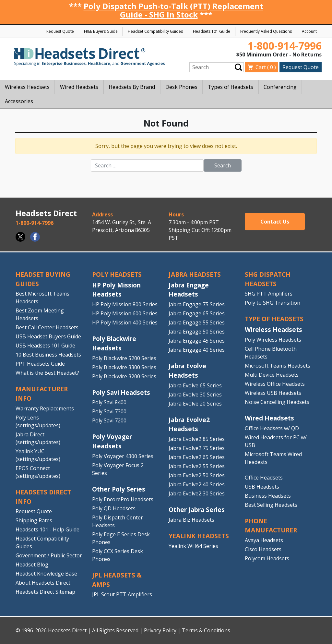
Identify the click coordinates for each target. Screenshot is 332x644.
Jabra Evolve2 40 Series (197, 484)
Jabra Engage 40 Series (197, 350)
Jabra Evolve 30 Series (195, 395)
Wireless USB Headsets (273, 393)
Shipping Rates (34, 520)
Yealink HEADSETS (199, 536)
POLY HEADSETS (117, 274)
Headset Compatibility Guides (155, 31)
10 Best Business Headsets (48, 355)
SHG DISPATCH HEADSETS (268, 279)
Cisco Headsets (263, 549)
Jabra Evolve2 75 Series (197, 448)
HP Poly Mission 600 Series (125, 313)
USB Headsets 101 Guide (45, 346)
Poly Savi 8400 (109, 402)
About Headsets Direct (43, 583)
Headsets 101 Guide (212, 31)
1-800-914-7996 (285, 46)
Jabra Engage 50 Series (197, 332)
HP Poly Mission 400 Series (125, 322)
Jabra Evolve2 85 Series (197, 439)
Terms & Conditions (206, 630)
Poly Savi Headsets (121, 392)
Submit (238, 67)
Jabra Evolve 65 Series (195, 385)
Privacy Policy (160, 630)
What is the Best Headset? (47, 373)
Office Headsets (264, 478)
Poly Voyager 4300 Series (123, 456)
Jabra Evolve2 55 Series (197, 466)
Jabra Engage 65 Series (197, 313)
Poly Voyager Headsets (112, 441)
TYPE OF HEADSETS (274, 319)
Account (309, 31)
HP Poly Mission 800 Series (125, 304)
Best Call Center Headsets (47, 327)
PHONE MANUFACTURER (271, 526)
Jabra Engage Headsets (189, 290)
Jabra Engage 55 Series (197, 322)
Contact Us (275, 222)
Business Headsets (268, 496)
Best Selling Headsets (271, 505)
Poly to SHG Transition (273, 303)
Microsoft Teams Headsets (278, 366)
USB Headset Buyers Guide (48, 336)
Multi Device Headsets (272, 375)
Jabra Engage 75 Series (197, 304)
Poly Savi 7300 (109, 411)
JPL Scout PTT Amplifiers (122, 594)
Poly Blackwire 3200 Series (124, 376)
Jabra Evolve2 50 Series (197, 475)
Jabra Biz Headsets (191, 520)
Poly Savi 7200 (109, 420)
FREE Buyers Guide (101, 31)
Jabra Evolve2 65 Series (197, 457)
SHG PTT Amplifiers (269, 294)
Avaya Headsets (264, 540)
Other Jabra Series (197, 510)
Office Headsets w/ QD (272, 428)
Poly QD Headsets (114, 508)
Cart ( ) (266, 67)
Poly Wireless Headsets (273, 340)
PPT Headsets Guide (40, 364)
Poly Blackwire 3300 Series (124, 367)
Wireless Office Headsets (275, 384)
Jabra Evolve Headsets (187, 371)
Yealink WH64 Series (193, 546)
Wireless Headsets (273, 329)
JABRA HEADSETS (195, 274)
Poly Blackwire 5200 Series (124, 358)
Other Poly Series (119, 489)
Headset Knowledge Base (46, 574)
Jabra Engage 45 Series (197, 341)
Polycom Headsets (267, 558)
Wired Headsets (269, 418)
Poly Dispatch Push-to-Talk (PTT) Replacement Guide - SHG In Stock (173, 10)
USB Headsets (262, 487)
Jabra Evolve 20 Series (195, 404)
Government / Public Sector (49, 555)
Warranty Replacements (45, 408)
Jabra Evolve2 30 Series (197, 493)
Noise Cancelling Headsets (277, 402)
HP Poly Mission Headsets (116, 290)
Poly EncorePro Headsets (123, 499)
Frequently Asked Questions (266, 31)
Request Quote (60, 31)
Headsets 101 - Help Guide (47, 529)
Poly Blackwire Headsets (114, 343)
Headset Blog (32, 565)
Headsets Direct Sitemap (45, 592)
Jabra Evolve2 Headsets (189, 424)
